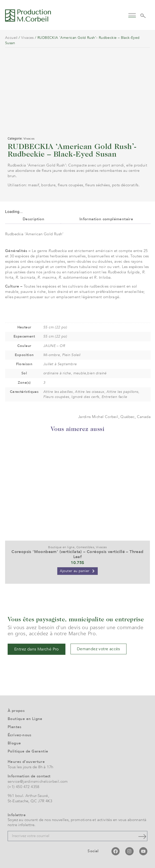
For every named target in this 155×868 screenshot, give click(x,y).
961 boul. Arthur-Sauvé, (28, 796)
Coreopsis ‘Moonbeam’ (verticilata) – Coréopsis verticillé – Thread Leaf (77, 554)
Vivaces (27, 38)
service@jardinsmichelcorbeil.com (38, 781)
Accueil (11, 38)
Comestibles (85, 547)
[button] (132, 15)
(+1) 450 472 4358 (24, 787)
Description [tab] (33, 219)
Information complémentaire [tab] (106, 219)
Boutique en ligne (61, 547)
